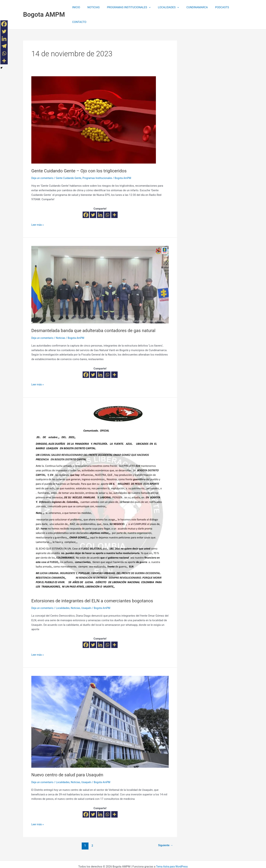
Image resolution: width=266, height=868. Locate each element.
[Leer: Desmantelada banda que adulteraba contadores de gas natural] (100, 270)
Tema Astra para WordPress (172, 852)
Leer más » (38, 210)
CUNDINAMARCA (190, 7)
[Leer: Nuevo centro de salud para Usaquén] (100, 707)
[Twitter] (93, 200)
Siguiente (165, 831)
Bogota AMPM (44, 7)
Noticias (63, 323)
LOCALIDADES (164, 7)
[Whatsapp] (107, 200)
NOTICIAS (92, 7)
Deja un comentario (43, 163)
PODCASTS (214, 7)
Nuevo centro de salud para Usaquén (70, 760)
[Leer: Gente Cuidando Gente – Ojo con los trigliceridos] (94, 105)
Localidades (65, 593)
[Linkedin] (100, 200)
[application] (146, 7)
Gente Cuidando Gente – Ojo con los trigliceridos (83, 156)
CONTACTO (233, 7)
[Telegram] (4, 46)
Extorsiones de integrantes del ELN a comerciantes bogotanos (97, 586)
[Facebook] (86, 200)
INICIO (77, 7)
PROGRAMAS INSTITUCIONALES (126, 7)
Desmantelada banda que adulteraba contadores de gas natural (98, 316)
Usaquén (90, 593)
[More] (114, 200)
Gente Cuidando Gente (71, 163)
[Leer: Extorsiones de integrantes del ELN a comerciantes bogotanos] (99, 485)
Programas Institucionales (102, 163)
